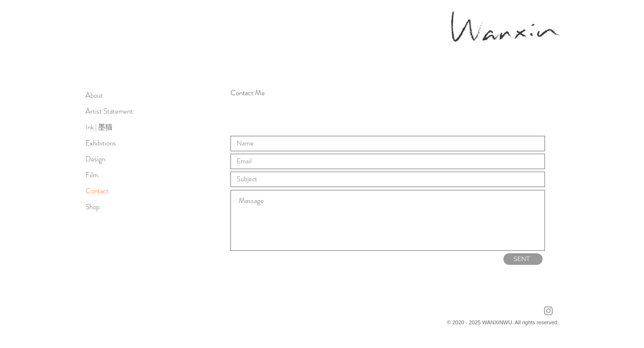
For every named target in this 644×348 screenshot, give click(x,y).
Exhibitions (101, 143)
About (94, 95)
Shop (93, 207)
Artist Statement (109, 111)
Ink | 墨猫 (99, 127)
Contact (97, 191)
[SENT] (523, 259)
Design (95, 159)
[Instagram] (548, 311)
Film (92, 175)
